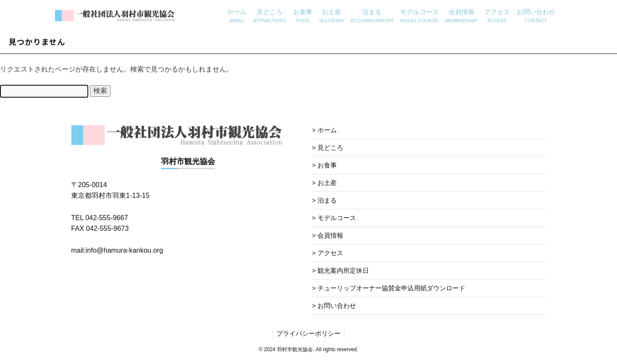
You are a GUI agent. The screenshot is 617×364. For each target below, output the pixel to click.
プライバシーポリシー (308, 333)
